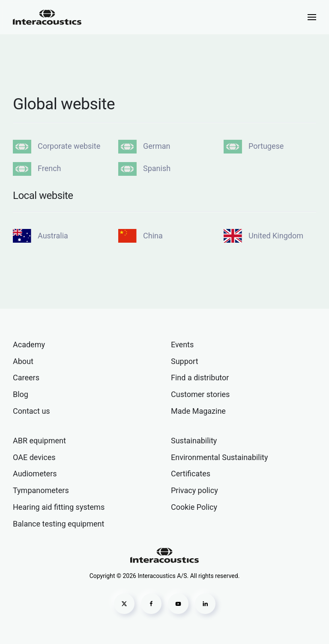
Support (185, 361)
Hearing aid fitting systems (59, 507)
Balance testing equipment (58, 524)
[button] (312, 17)
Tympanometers (41, 490)
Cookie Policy (194, 507)
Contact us (31, 411)
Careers (26, 378)
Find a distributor (200, 378)
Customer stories (200, 394)
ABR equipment (39, 441)
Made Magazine (198, 411)
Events (182, 345)
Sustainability (194, 441)
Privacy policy (194, 490)
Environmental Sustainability (220, 457)
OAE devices (34, 457)
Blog (21, 394)
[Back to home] (47, 17)
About (23, 361)
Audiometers (35, 474)
